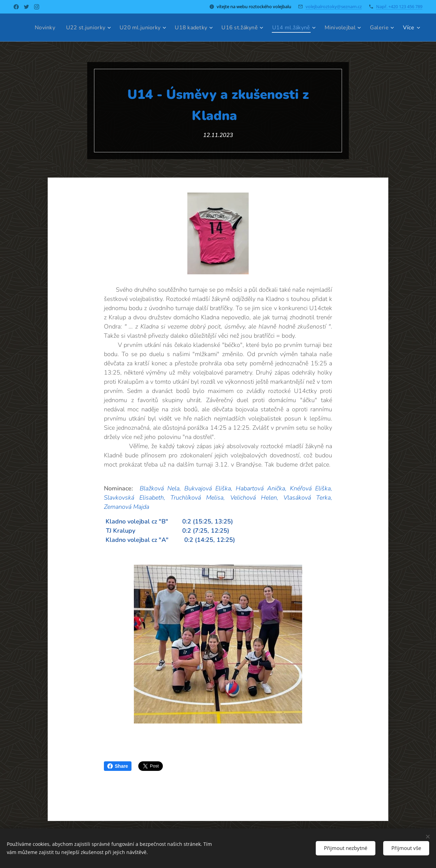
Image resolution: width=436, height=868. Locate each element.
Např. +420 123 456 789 (399, 6)
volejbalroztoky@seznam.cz (334, 6)
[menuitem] (65, 28)
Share (118, 766)
